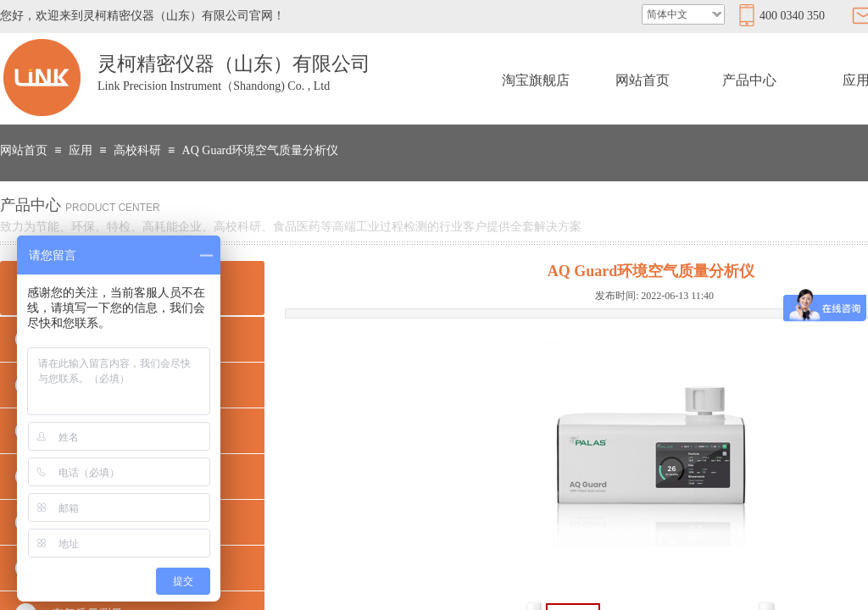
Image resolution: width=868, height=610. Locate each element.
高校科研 (137, 150)
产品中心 (749, 80)
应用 (81, 150)
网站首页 (643, 80)
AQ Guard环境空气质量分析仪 (261, 150)
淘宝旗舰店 (536, 80)
